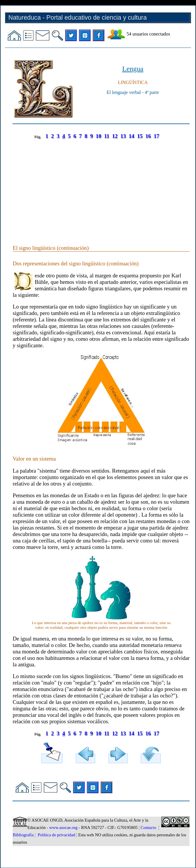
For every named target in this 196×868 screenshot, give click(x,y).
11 (107, 136)
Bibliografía (23, 835)
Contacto (149, 827)
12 (115, 136)
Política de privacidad (56, 835)
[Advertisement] (101, 186)
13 (123, 136)
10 (99, 136)
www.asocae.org (63, 827)
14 (131, 136)
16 (148, 136)
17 (156, 136)
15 (140, 136)
